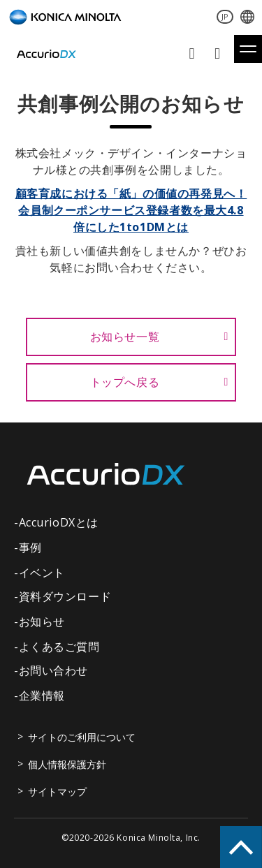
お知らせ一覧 (125, 337)
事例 (30, 547)
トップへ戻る (125, 382)
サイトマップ (57, 792)
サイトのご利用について (82, 737)
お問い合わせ (193, 54)
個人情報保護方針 (67, 764)
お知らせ (42, 621)
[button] (248, 49)
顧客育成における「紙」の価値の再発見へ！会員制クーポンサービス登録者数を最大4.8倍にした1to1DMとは (131, 210)
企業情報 (42, 696)
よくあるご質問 (59, 647)
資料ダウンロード (219, 54)
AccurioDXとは (59, 522)
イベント (42, 573)
